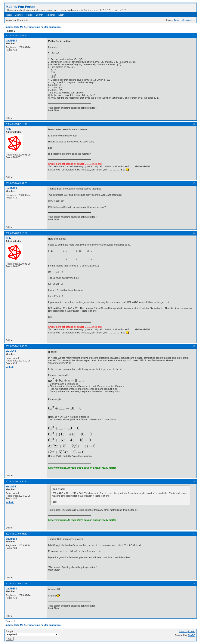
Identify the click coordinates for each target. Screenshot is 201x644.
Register (51, 15)
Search (39, 15)
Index (9, 15)
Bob (8, 129)
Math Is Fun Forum (21, 7)
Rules (30, 15)
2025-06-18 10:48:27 (16, 36)
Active (177, 20)
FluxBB (191, 635)
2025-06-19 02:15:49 (16, 124)
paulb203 (11, 41)
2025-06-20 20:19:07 (16, 233)
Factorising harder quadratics (44, 27)
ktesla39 (11, 351)
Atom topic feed (187, 631)
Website (10, 367)
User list (19, 15)
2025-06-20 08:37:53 (16, 183)
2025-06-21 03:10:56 (16, 583)
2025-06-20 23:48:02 (16, 346)
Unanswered (189, 20)
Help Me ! (20, 27)
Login (61, 15)
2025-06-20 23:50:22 (16, 481)
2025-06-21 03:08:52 (16, 534)
